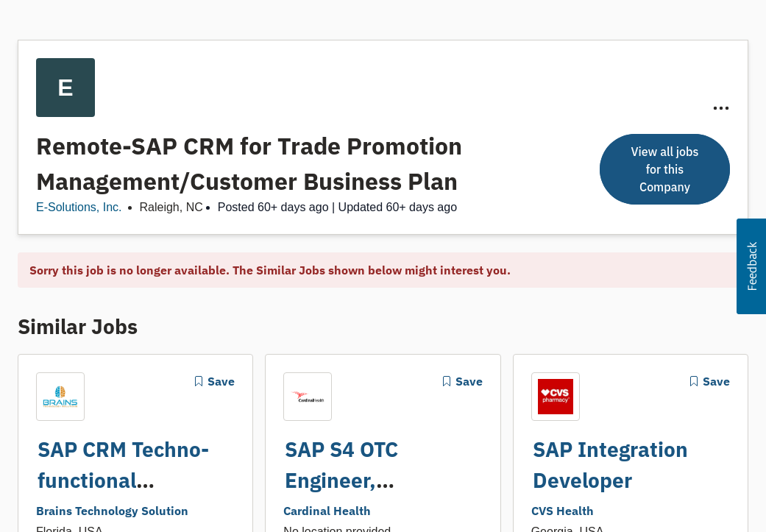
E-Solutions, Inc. (79, 207)
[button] (751, 266)
